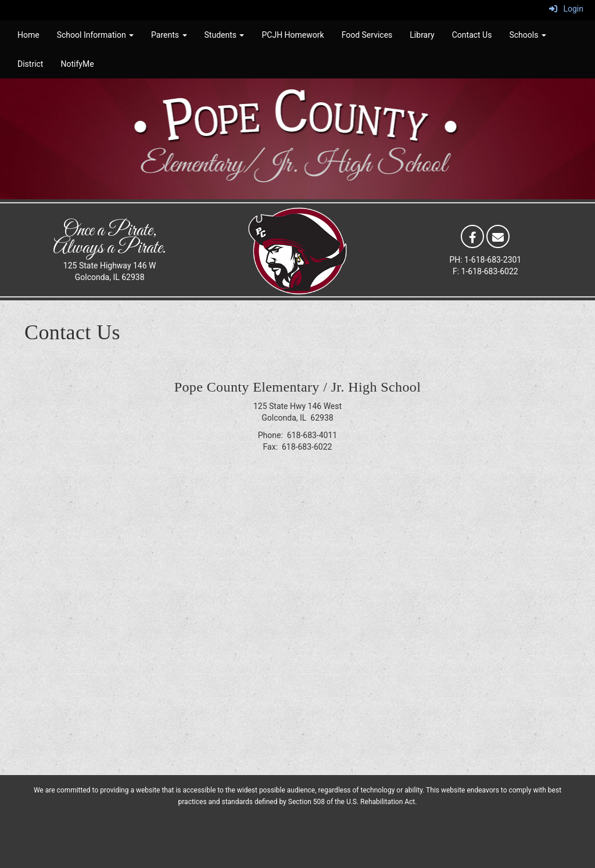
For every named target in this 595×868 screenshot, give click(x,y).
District (30, 64)
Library (422, 35)
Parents (169, 35)
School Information (95, 35)
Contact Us (472, 35)
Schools (527, 35)
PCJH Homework (293, 35)
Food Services (367, 35)
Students (225, 35)
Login (566, 9)
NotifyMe (77, 64)
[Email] (498, 236)
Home (28, 35)
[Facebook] (472, 236)
